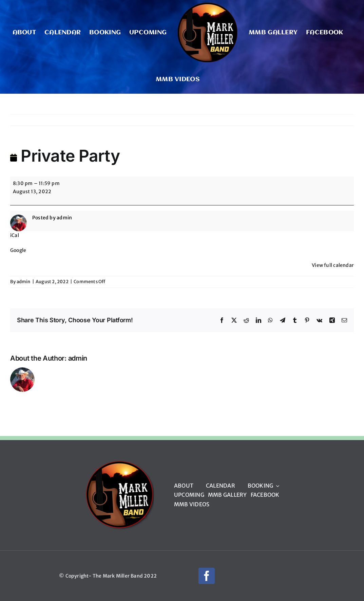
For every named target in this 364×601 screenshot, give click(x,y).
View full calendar (333, 265)
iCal (15, 235)
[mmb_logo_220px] (119, 463)
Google (18, 250)
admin (24, 282)
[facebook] (207, 576)
